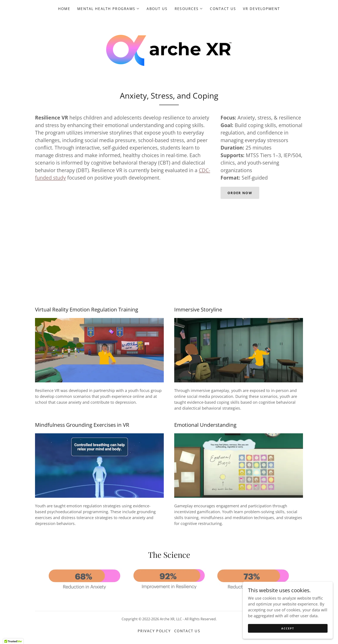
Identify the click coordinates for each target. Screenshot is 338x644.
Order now (241, 195)
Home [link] (64, 9)
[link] (169, 51)
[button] (108, 9)
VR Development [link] (261, 9)
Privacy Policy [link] (154, 633)
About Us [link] (157, 9)
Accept (289, 628)
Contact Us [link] (223, 9)
